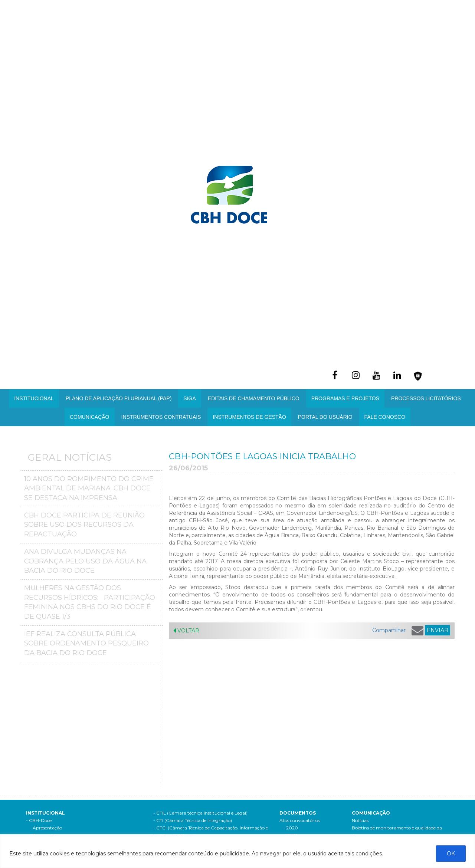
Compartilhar (389, 630)
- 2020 (291, 828)
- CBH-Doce (39, 820)
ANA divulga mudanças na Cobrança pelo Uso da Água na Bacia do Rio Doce (85, 561)
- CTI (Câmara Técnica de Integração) (193, 820)
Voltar (186, 631)
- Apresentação (46, 828)
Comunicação (90, 417)
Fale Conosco (385, 417)
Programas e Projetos (345, 398)
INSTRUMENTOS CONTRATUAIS (161, 417)
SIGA (189, 398)
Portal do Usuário (325, 417)
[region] (237, 851)
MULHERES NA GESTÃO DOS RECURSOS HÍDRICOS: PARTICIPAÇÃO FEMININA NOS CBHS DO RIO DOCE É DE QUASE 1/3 (90, 602)
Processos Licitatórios (426, 398)
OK (451, 854)
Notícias (360, 820)
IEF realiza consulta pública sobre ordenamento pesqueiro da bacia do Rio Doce (86, 643)
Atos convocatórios (300, 820)
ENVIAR (438, 630)
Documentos (298, 813)
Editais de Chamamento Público (254, 398)
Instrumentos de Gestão (249, 417)
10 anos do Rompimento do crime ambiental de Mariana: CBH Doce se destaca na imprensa (89, 488)
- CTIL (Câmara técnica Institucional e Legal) (200, 813)
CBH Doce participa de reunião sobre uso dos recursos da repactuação (84, 525)
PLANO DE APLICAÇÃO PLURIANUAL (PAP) (119, 398)
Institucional (34, 398)
